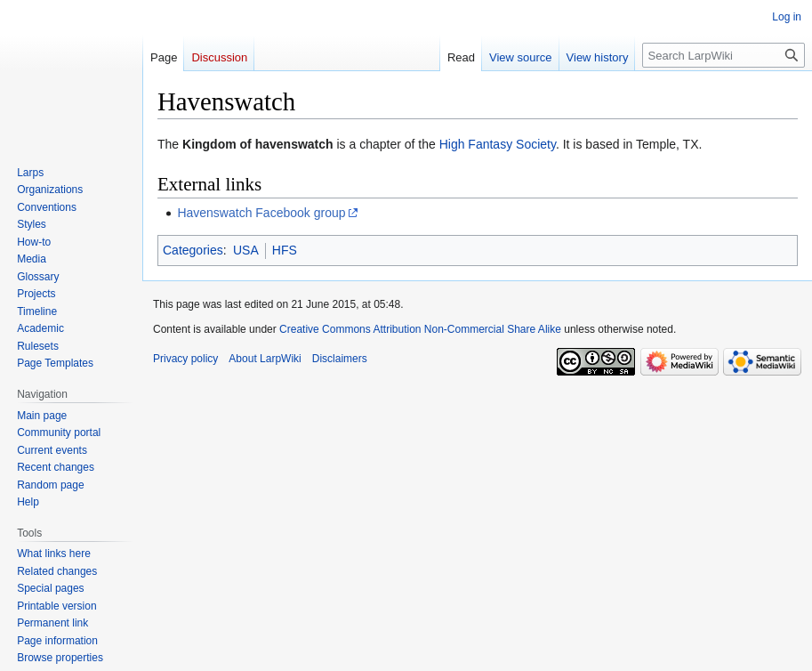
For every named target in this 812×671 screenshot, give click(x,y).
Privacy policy (185, 359)
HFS (285, 250)
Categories (193, 250)
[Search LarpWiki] (724, 55)
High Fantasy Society (498, 144)
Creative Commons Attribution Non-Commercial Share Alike (420, 329)
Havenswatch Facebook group (261, 213)
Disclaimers (340, 359)
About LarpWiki (265, 359)
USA (246, 250)
